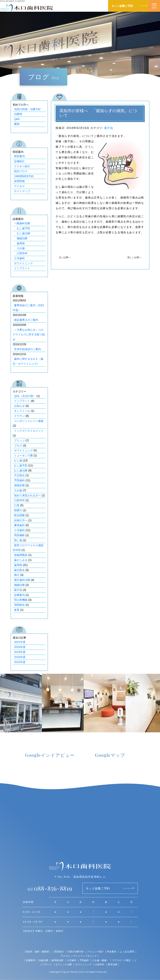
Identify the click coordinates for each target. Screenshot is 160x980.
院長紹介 (59, 951)
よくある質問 (127, 951)
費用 (17, 124)
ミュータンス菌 (23, 455)
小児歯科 (19, 258)
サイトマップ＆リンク (85, 956)
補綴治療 (21, 238)
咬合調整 (19, 515)
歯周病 (19, 243)
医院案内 (19, 156)
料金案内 (112, 951)
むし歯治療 (22, 233)
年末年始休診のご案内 (27, 349)
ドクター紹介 (22, 166)
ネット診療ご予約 (122, 6)
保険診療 (19, 485)
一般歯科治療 (22, 223)
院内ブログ (21, 171)
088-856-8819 (50, 888)
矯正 (17, 575)
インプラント (22, 268)
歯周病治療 (57, 960)
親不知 (109, 128)
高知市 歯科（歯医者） (38, 951)
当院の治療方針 (76, 951)
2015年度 (20, 662)
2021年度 (20, 642)
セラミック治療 (64, 964)
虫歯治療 (44, 960)
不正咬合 (19, 475)
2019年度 (20, 652)
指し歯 (18, 540)
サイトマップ (22, 191)
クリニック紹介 (95, 951)
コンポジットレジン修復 (29, 421)
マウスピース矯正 (122, 960)
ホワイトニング (23, 263)
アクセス (19, 186)
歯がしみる (21, 560)
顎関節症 (19, 605)
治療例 (18, 114)
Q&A (17, 119)
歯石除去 (19, 570)
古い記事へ (65, 257)
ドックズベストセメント (29, 431)
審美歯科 (19, 525)
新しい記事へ (134, 257)
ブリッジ (19, 441)
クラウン (19, 416)
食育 (17, 610)
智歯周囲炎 (21, 555)
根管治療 (112, 964)
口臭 (17, 505)
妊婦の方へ (21, 520)
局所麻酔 (19, 535)
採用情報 (19, 181)
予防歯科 (19, 480)
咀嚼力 (18, 510)
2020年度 (20, 647)
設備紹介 (19, 161)
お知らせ (19, 406)
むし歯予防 (22, 228)
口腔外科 (21, 253)
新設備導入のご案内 (26, 320)
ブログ (18, 446)
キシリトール (22, 411)
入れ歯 (19, 248)
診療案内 (19, 595)
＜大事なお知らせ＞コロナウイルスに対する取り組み (29, 335)
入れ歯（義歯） (101, 960)
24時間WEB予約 (24, 176)
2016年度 (20, 657)
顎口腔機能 (21, 600)
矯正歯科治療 (22, 580)
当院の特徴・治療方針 (27, 109)
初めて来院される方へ (27, 495)
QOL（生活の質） (25, 396)
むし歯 (18, 460)
